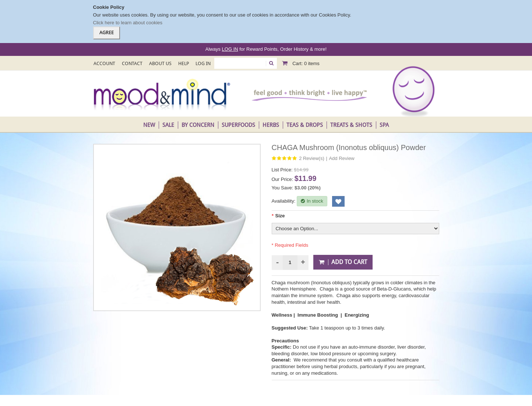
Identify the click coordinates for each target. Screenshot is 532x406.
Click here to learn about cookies (128, 23)
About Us (160, 63)
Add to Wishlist (338, 201)
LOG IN (230, 49)
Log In (203, 63)
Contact (132, 63)
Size (278, 216)
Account (104, 63)
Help (184, 63)
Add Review (341, 158)
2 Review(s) (312, 158)
